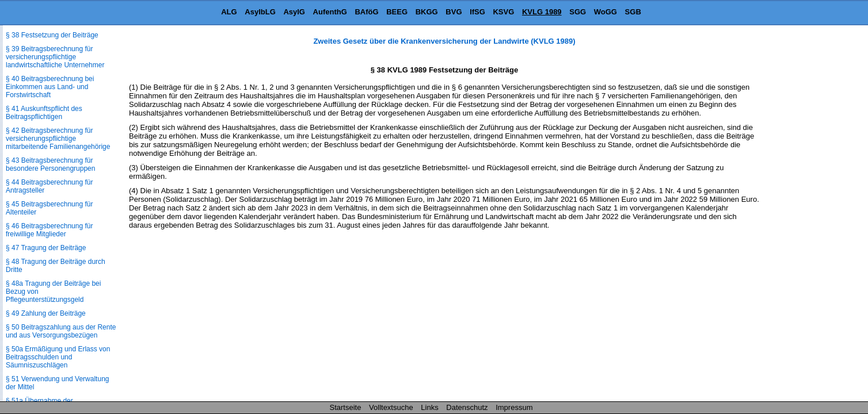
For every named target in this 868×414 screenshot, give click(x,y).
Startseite (346, 407)
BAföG (366, 12)
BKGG (427, 12)
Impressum (514, 407)
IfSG (477, 12)
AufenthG (330, 12)
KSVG (503, 12)
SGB (633, 12)
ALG (229, 12)
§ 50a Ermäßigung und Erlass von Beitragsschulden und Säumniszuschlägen (58, 357)
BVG (454, 12)
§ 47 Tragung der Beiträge (46, 248)
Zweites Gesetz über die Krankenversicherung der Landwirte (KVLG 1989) (444, 41)
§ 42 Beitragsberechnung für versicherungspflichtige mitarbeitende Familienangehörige (58, 139)
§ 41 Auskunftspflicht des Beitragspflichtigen (44, 113)
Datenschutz (467, 407)
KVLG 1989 (542, 12)
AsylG (294, 12)
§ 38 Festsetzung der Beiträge (52, 35)
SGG (578, 12)
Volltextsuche (391, 407)
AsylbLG (260, 12)
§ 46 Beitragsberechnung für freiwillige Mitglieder (49, 230)
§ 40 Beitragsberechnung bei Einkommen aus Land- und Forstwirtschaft (50, 87)
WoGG (606, 12)
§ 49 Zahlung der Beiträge (46, 313)
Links (429, 407)
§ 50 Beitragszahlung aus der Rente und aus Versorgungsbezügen (61, 331)
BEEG (397, 12)
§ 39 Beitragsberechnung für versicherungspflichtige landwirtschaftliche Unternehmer (55, 57)
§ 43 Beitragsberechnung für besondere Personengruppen (50, 164)
